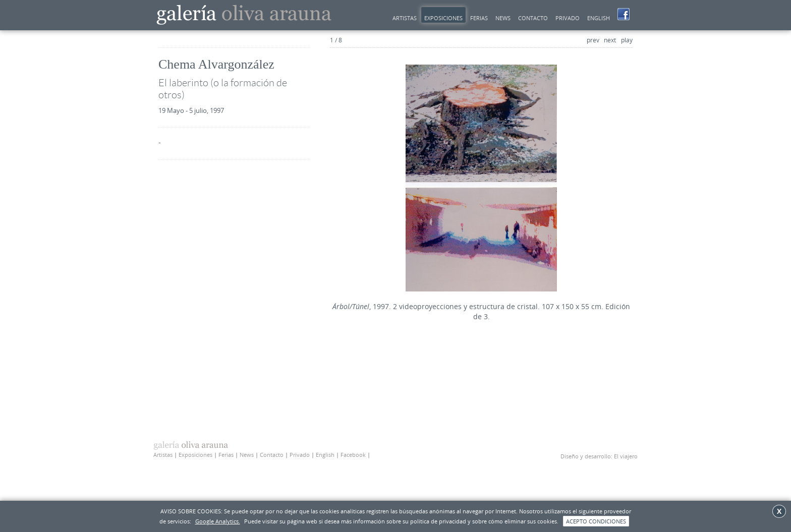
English (599, 18)
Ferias (479, 18)
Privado (568, 18)
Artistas (405, 18)
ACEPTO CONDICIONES (596, 521)
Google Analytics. (218, 521)
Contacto (533, 18)
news (503, 18)
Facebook (353, 455)
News (247, 455)
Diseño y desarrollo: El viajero (599, 456)
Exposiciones (443, 18)
